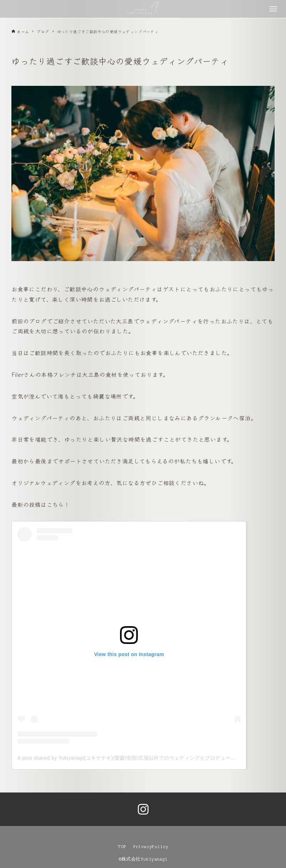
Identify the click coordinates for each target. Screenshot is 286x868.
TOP (122, 846)
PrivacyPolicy (151, 846)
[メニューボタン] (273, 9)
